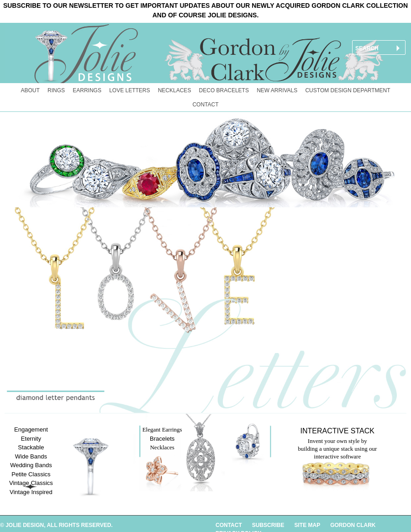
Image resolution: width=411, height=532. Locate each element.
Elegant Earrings (162, 429)
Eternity (31, 439)
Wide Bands (31, 456)
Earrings (87, 90)
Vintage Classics (31, 483)
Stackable (31, 447)
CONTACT (229, 525)
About (30, 90)
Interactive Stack (337, 431)
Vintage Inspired (31, 492)
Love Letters (129, 90)
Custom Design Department (348, 90)
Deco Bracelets (224, 90)
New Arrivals (277, 90)
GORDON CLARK (353, 525)
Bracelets (162, 439)
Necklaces (175, 90)
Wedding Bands (31, 465)
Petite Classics (31, 474)
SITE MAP (307, 525)
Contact (205, 105)
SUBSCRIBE (268, 525)
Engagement (31, 429)
